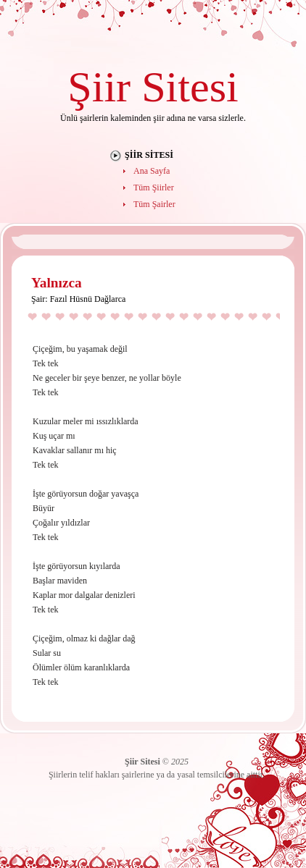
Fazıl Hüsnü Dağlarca (88, 299)
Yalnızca (57, 283)
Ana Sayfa (152, 171)
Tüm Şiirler (154, 187)
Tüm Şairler (154, 204)
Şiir (99, 87)
